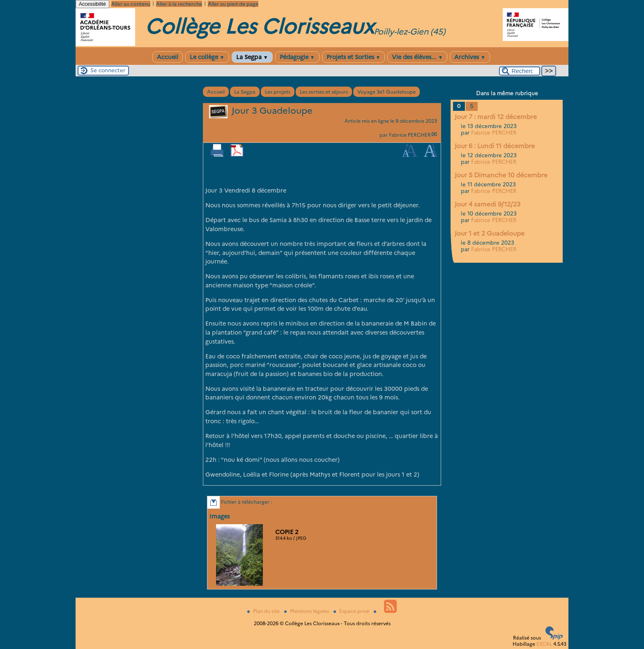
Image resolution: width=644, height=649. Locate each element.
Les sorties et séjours (324, 92)
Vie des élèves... (417, 57)
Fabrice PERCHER (410, 135)
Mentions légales (307, 611)
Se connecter (108, 70)
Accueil (168, 57)
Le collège (207, 57)
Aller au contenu (131, 4)
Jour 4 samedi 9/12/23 (488, 204)
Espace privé (352, 611)
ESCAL (544, 644)
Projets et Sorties (354, 57)
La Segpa (252, 57)
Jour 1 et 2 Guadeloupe (490, 233)
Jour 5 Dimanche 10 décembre (501, 175)
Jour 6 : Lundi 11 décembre (495, 146)
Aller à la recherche (179, 4)
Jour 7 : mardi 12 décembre (496, 117)
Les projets (278, 92)
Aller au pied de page (233, 4)
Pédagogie (297, 57)
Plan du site (264, 611)
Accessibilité (92, 4)
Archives (470, 57)
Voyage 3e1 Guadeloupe (386, 92)
